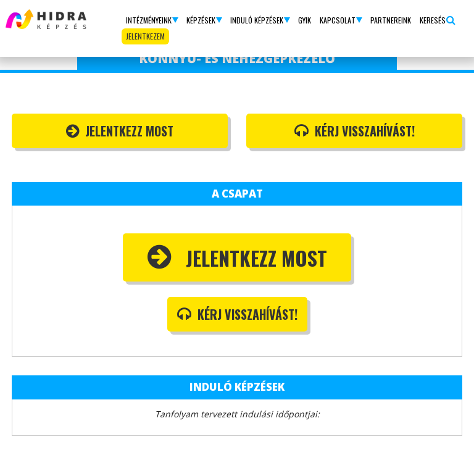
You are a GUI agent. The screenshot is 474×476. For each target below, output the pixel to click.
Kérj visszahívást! (355, 131)
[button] (152, 20)
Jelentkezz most (120, 131)
